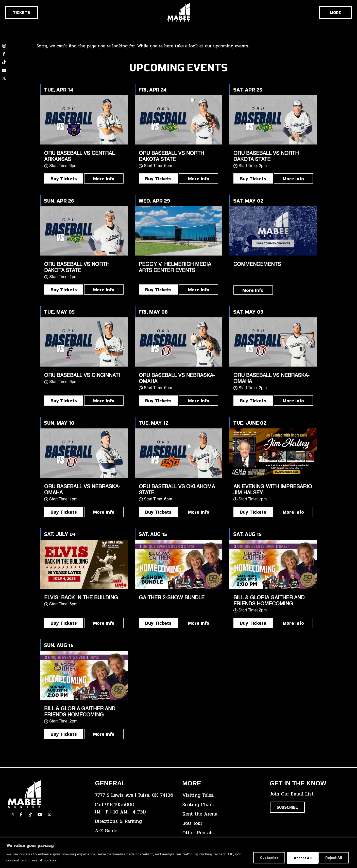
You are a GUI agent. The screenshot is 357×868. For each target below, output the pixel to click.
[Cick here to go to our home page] (47, 794)
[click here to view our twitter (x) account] (4, 78)
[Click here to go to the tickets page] (22, 13)
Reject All (299, 857)
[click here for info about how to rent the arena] (222, 814)
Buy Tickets (64, 178)
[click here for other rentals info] (222, 833)
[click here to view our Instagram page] (12, 815)
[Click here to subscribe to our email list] (287, 807)
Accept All (334, 857)
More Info (104, 178)
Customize (264, 857)
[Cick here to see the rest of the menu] (335, 13)
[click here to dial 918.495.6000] (135, 808)
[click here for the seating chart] (222, 805)
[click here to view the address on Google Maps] (135, 795)
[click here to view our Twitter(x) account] (49, 815)
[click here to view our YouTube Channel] (40, 815)
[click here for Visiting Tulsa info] (222, 795)
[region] (178, 853)
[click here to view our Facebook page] (4, 54)
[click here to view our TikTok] (30, 815)
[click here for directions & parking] (135, 821)
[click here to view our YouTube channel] (4, 70)
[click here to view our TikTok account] (4, 62)
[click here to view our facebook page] (21, 815)
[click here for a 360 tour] (222, 824)
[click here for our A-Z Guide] (135, 831)
